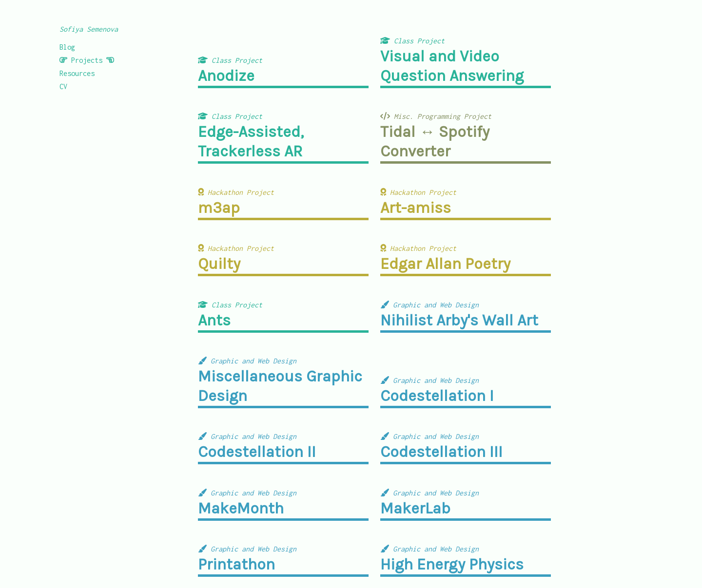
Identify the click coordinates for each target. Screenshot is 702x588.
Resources (77, 73)
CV (63, 86)
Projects (87, 60)
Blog (67, 47)
